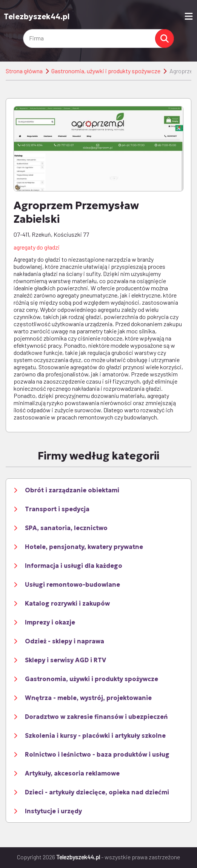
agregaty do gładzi (37, 247)
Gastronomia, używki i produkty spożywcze (106, 71)
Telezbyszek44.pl (37, 17)
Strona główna (24, 71)
